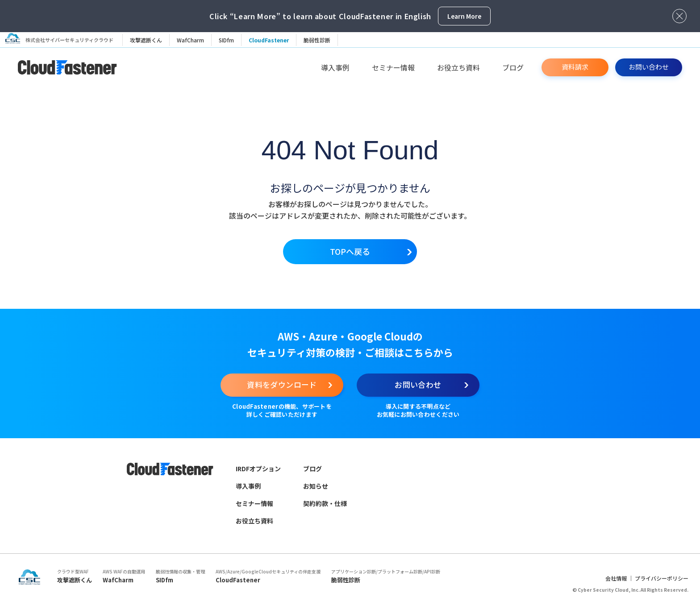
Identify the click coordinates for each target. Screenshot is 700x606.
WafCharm (194, 40)
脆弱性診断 (321, 40)
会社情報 (616, 586)
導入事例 (335, 67)
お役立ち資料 (458, 67)
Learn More (464, 16)
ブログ (513, 67)
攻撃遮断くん (150, 40)
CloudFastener (272, 40)
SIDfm (230, 40)
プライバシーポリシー (662, 586)
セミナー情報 (393, 67)
